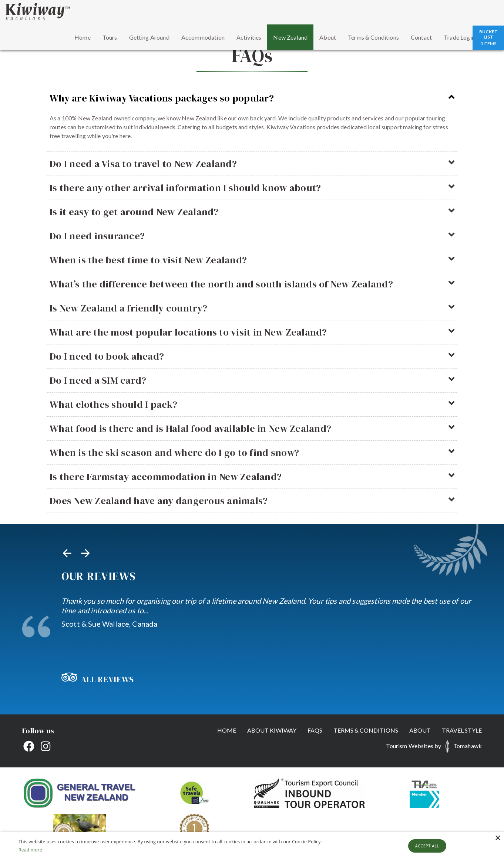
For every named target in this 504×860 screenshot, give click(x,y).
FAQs (315, 730)
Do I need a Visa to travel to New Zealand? (252, 164)
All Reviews (98, 679)
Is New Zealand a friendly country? (252, 308)
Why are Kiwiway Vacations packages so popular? (252, 98)
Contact (421, 37)
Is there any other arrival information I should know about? (252, 188)
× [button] (498, 838)
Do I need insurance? (252, 236)
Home (83, 37)
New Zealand (290, 37)
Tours (110, 37)
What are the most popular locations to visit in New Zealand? (252, 332)
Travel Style (462, 730)
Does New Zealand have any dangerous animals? (252, 501)
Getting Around (149, 37)
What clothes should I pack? (252, 404)
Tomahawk (468, 746)
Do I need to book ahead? (252, 356)
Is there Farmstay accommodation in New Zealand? (252, 477)
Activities (249, 37)
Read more (30, 850)
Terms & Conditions (373, 37)
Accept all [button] (427, 846)
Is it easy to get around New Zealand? (252, 212)
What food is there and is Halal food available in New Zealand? (252, 429)
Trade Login (459, 37)
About (328, 37)
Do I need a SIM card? (252, 380)
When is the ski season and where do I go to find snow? (252, 453)
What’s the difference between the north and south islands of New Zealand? (252, 284)
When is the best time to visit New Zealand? (252, 260)
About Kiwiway (272, 730)
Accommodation (203, 37)
